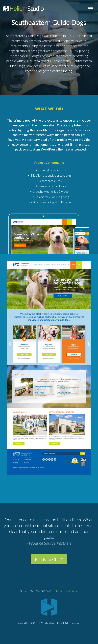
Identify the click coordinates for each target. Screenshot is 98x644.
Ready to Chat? (49, 559)
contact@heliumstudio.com (66, 591)
